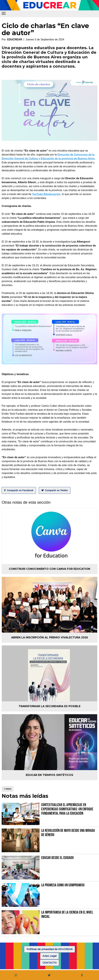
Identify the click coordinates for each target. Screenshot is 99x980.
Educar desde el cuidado (57, 858)
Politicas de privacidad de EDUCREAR (50, 949)
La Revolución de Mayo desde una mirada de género (68, 833)
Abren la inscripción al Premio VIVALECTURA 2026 (50, 637)
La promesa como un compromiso (63, 885)
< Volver (8, 789)
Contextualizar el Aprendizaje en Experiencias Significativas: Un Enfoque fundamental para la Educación (67, 809)
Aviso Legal (49, 956)
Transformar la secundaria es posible (49, 706)
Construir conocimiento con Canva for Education (49, 569)
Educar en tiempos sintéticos (49, 775)
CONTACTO (50, 963)
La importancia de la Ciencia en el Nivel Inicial (67, 914)
